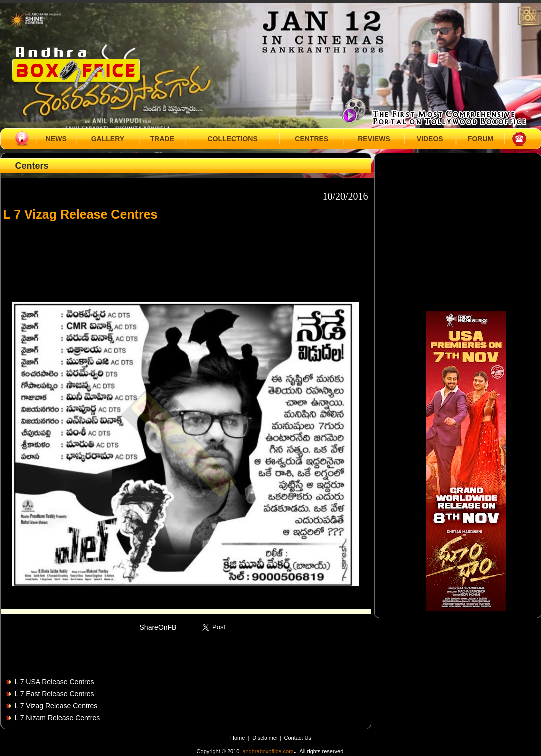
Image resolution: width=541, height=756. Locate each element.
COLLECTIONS (232, 139)
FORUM (480, 139)
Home (238, 738)
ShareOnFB (158, 627)
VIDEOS (430, 139)
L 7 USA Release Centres (55, 682)
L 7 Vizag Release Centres (56, 706)
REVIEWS (374, 139)
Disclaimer (266, 738)
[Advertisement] (186, 257)
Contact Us (298, 738)
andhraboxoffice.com (268, 751)
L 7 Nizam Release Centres (58, 718)
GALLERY (108, 139)
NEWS (56, 139)
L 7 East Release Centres (55, 694)
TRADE (162, 139)
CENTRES (311, 139)
